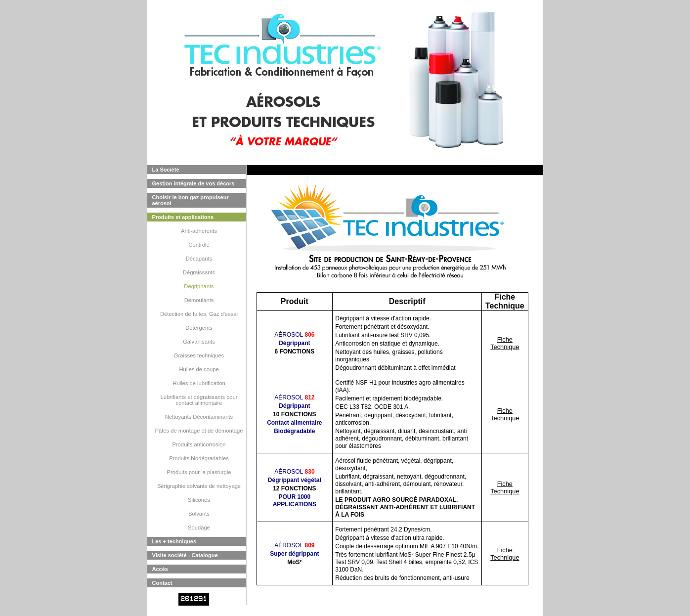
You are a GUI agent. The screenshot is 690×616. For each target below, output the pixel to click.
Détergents (199, 328)
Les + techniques (174, 541)
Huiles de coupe (199, 369)
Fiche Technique (505, 343)
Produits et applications (183, 217)
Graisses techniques (199, 355)
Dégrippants (199, 286)
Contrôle (199, 245)
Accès (160, 569)
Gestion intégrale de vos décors (194, 183)
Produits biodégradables (199, 458)
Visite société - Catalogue (185, 555)
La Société (166, 170)
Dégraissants (199, 272)
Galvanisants (199, 342)
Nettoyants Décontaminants (199, 417)
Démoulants (199, 300)
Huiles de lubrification (199, 383)
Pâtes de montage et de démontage (199, 431)
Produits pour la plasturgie (199, 472)
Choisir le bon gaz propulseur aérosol (191, 200)
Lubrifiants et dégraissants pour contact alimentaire (199, 400)
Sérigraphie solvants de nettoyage (199, 486)
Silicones (199, 500)
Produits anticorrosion (199, 444)
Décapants (199, 259)
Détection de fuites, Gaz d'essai (199, 314)
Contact (162, 583)
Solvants (199, 514)
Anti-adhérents (199, 231)
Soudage (199, 528)
